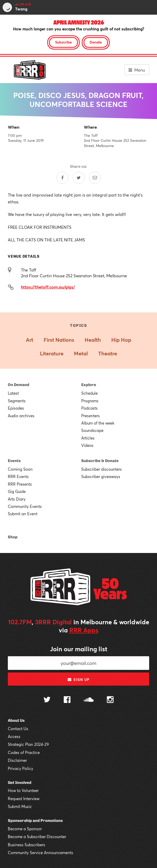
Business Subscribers (27, 845)
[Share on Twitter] (79, 178)
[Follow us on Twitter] (47, 700)
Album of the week (98, 423)
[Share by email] (95, 178)
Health (93, 340)
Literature (52, 353)
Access (14, 736)
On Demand (19, 385)
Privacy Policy (21, 768)
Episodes (16, 408)
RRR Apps (84, 630)
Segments (17, 401)
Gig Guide (17, 491)
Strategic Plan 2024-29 (28, 744)
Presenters (91, 416)
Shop (13, 537)
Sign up (78, 680)
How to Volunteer (23, 790)
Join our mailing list (79, 649)
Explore (89, 385)
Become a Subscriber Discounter (37, 837)
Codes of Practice (24, 752)
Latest (13, 393)
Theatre (108, 353)
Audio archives (21, 416)
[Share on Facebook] (62, 178)
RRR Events (18, 476)
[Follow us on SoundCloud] (89, 700)
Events (14, 461)
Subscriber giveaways (101, 476)
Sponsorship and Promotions (35, 821)
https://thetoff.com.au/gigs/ (48, 287)
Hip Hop (121, 340)
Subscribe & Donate (100, 461)
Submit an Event (23, 514)
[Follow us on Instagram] (110, 700)
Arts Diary (17, 499)
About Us (16, 720)
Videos (87, 445)
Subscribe (63, 42)
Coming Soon (20, 469)
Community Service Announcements (40, 853)
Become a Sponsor (25, 829)
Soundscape (92, 430)
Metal (81, 353)
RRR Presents (20, 484)
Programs (90, 401)
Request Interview (24, 799)
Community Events (25, 506)
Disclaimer (17, 760)
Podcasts (89, 408)
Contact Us (18, 729)
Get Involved (20, 783)
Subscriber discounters (101, 469)
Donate (96, 42)
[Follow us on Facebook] (67, 700)
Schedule (89, 393)
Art (30, 340)
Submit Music (20, 806)
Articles (88, 438)
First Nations (59, 340)
